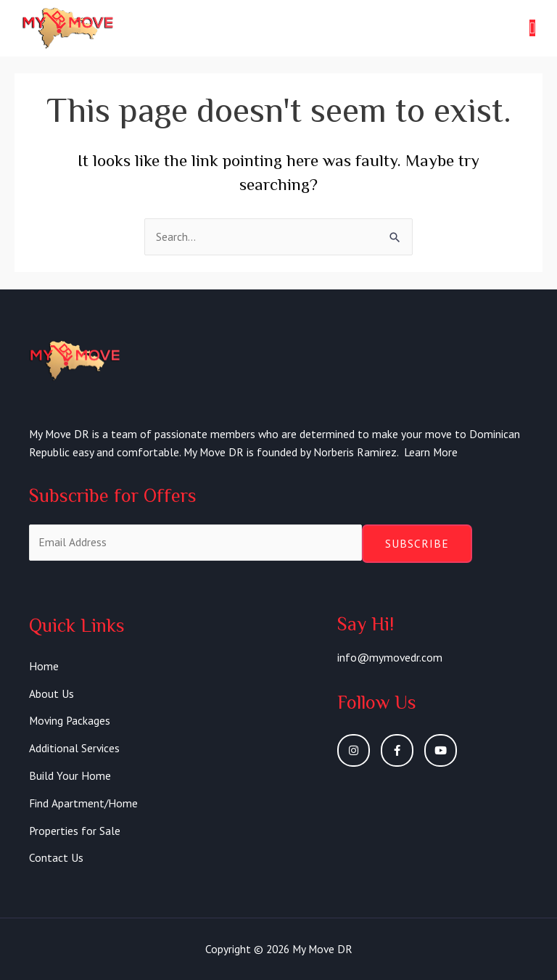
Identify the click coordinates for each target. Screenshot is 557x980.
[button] (532, 28)
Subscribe (417, 543)
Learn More (431, 452)
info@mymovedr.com (390, 657)
